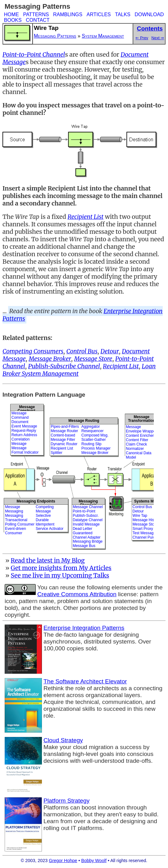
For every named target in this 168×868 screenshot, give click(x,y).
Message (19, 413)
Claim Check (136, 444)
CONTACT (38, 20)
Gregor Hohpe (63, 861)
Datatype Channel (88, 520)
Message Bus (84, 546)
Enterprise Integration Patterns (84, 628)
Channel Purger (146, 537)
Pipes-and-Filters (65, 427)
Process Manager (96, 448)
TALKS (123, 14)
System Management (103, 36)
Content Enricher (140, 436)
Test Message (144, 533)
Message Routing (84, 421)
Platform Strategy (66, 801)
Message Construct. (27, 407)
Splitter (56, 453)
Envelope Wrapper (141, 431)
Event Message (24, 426)
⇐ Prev (142, 38)
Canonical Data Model (138, 455)
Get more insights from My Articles (61, 568)
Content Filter (137, 440)
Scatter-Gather (94, 440)
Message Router (64, 431)
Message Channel (88, 507)
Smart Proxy (143, 529)
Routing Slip (91, 444)
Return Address (24, 435)
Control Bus (142, 507)
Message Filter (63, 440)
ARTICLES (99, 14)
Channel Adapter (86, 537)
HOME (11, 14)
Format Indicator (25, 452)
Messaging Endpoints (36, 501)
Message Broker (95, 453)
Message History (146, 520)
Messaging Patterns (55, 36)
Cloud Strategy (63, 740)
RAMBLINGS (68, 14)
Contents (150, 28)
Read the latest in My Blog (48, 560)
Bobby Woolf (94, 861)
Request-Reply (24, 431)
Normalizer (135, 449)
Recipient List (62, 448)
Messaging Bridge (88, 541)
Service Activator (50, 529)
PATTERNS (36, 14)
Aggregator (91, 427)
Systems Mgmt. (148, 501)
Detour (138, 511)
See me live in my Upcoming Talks (60, 575)
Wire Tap (140, 516)
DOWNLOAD (149, 14)
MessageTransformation (141, 419)
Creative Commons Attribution (77, 594)
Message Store (145, 524)
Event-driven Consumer (15, 531)
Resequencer (92, 431)
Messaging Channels (88, 501)
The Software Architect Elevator (85, 681)
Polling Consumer (20, 524)
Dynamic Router (64, 444)
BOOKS (13, 20)
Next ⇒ (158, 38)
